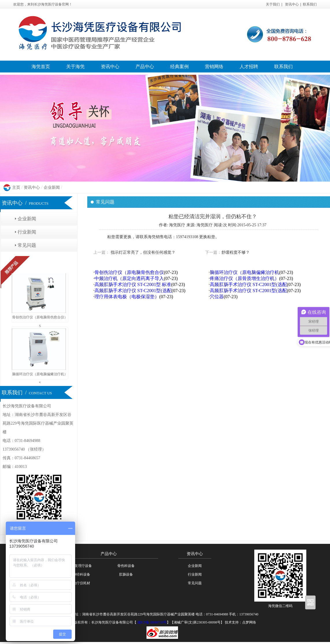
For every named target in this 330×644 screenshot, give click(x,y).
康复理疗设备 (81, 566)
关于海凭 (75, 67)
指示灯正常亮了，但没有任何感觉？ (142, 252)
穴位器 (217, 297)
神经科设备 (81, 574)
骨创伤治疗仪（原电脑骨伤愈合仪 (129, 272)
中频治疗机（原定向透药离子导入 (129, 278)
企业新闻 (52, 187)
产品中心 (145, 67)
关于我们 (273, 4)
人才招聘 (249, 67)
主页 (16, 187)
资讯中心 (292, 4)
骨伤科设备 (126, 566)
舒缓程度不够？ (236, 252)
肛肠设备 (126, 574)
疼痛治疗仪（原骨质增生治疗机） (244, 278)
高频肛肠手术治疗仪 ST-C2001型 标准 (133, 284)
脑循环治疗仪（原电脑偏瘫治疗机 (244, 272)
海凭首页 (41, 67)
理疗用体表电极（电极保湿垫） (127, 297)
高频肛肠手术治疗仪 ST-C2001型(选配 (248, 284)
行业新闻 (27, 232)
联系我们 (310, 4)
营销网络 (214, 67)
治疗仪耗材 (81, 583)
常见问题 (27, 245)
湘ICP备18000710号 (152, 622)
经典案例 (179, 67)
